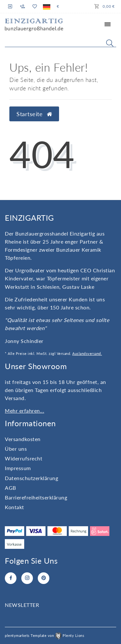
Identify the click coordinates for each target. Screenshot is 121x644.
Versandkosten (23, 439)
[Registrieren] (23, 6)
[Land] (47, 6)
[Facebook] (11, 578)
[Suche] (110, 43)
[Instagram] (27, 578)
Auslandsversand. (87, 353)
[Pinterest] (44, 578)
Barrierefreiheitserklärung (36, 497)
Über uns (16, 449)
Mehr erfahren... (25, 411)
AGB (10, 488)
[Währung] (58, 6)
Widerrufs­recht (24, 458)
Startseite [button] (34, 114)
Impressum (18, 468)
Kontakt (15, 507)
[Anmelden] (11, 6)
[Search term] (60, 42)
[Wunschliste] (34, 6)
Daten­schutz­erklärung (31, 478)
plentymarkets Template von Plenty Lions (45, 635)
